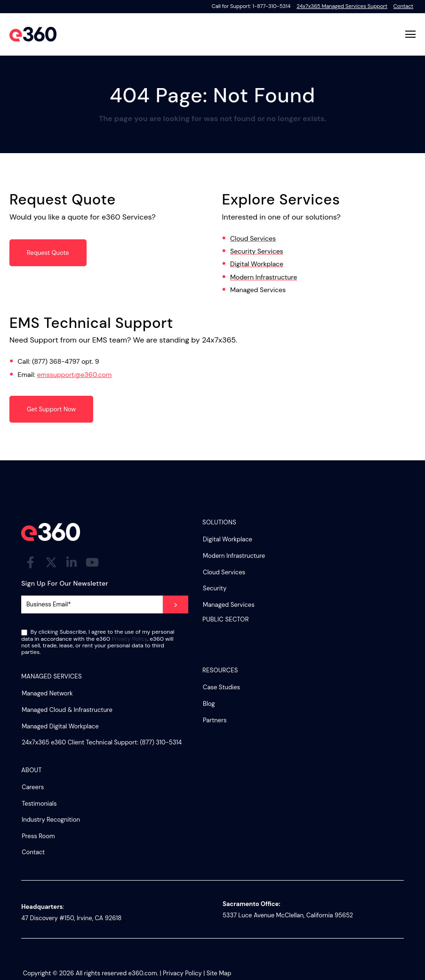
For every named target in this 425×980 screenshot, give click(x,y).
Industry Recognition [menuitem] (51, 820)
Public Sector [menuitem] (226, 620)
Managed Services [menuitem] (229, 605)
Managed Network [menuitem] (47, 693)
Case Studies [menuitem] (221, 687)
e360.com (143, 973)
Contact (403, 6)
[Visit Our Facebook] (31, 562)
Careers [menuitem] (33, 787)
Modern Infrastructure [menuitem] (234, 556)
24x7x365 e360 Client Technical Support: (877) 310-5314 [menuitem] (102, 742)
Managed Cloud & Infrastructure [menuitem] (67, 710)
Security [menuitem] (215, 588)
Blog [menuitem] (209, 704)
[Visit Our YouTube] (92, 562)
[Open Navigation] (410, 34)
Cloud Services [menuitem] (224, 572)
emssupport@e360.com (75, 375)
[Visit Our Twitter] (51, 562)
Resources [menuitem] (220, 671)
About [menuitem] (32, 771)
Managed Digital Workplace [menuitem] (60, 726)
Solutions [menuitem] (219, 523)
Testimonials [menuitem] (39, 804)
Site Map (219, 973)
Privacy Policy (129, 639)
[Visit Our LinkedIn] (72, 562)
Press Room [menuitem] (38, 836)
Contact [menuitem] (33, 852)
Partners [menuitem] (215, 720)
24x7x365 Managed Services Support (342, 6)
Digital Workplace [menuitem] (228, 539)
